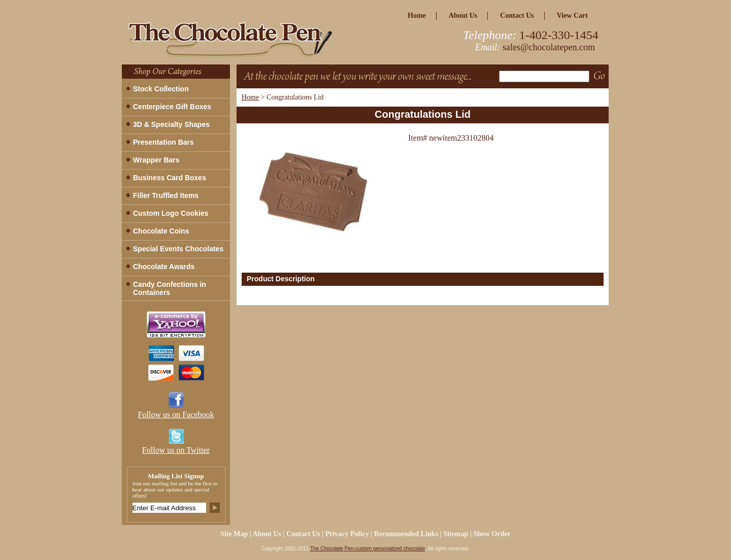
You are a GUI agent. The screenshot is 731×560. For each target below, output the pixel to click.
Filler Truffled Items (166, 195)
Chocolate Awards (164, 267)
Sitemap (456, 534)
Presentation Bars (163, 142)
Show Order (492, 534)
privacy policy (347, 534)
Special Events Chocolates (178, 249)
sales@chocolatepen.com (549, 47)
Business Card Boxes (170, 178)
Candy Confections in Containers (170, 288)
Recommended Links (406, 534)
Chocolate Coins (161, 231)
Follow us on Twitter (176, 450)
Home (250, 97)
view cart (572, 15)
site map (234, 534)
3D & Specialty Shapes (171, 124)
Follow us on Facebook (176, 415)
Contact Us (517, 15)
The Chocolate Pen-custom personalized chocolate (368, 549)
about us (463, 15)
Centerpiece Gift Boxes (172, 107)
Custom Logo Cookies (171, 213)
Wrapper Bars (156, 160)
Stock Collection (161, 89)
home (417, 15)
